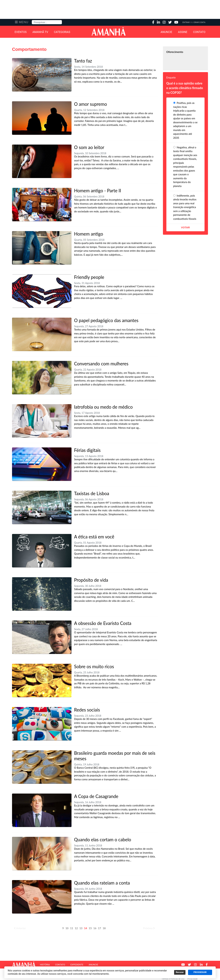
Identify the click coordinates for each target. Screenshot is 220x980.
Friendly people (89, 277)
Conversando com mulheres (101, 364)
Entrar (186, 22)
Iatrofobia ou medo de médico (103, 407)
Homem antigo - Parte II (98, 191)
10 (67, 928)
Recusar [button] (180, 972)
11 (72, 928)
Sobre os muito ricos (94, 666)
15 (90, 928)
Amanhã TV (40, 32)
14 (86, 928)
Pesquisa (32, 20)
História (45, 965)
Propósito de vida (91, 580)
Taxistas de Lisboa (92, 493)
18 (104, 928)
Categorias (62, 32)
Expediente (77, 965)
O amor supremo (90, 104)
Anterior (20, 928)
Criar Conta (199, 22)
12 (76, 928)
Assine (183, 32)
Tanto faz (83, 61)
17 (99, 928)
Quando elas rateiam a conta (102, 883)
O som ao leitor (89, 147)
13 (81, 928)
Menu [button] (24, 22)
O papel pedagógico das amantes (106, 320)
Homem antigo (89, 234)
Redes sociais (87, 710)
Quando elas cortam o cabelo (103, 840)
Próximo (149, 928)
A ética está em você (94, 537)
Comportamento (29, 49)
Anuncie (166, 32)
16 (95, 928)
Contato (199, 32)
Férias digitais (87, 450)
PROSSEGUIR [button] (200, 972)
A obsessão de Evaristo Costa (103, 623)
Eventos (21, 32)
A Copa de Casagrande (96, 796)
